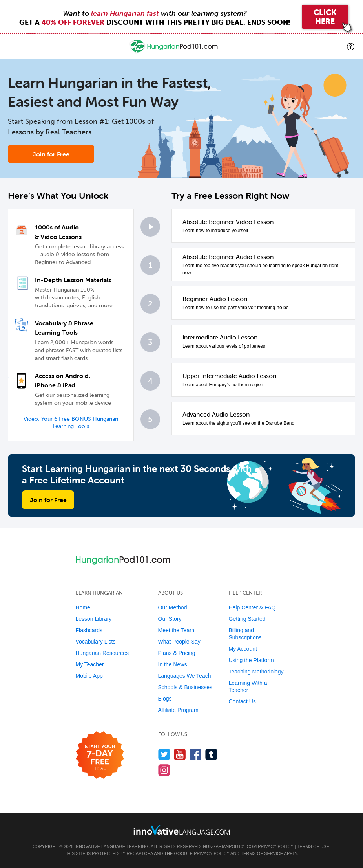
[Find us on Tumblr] (211, 754)
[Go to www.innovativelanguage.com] (182, 830)
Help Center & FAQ (252, 607)
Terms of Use (313, 846)
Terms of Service (262, 853)
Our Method (173, 607)
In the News (173, 664)
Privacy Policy (275, 846)
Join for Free (51, 154)
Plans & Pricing (177, 653)
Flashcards (89, 630)
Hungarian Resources (102, 653)
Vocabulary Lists (96, 642)
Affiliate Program (178, 710)
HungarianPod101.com (230, 846)
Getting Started (247, 619)
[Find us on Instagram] (164, 770)
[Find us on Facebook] (196, 754)
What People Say (179, 642)
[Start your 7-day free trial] (100, 755)
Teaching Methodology (256, 672)
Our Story (170, 619)
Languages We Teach (185, 676)
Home (83, 607)
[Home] (174, 52)
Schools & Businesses (185, 687)
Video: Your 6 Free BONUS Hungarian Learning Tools (71, 423)
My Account (243, 649)
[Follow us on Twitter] (164, 754)
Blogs (165, 699)
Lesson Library (94, 619)
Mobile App (89, 676)
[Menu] (13, 46)
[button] (351, 46)
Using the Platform (251, 660)
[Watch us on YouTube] (180, 754)
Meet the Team (176, 630)
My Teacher (90, 664)
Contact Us (242, 701)
